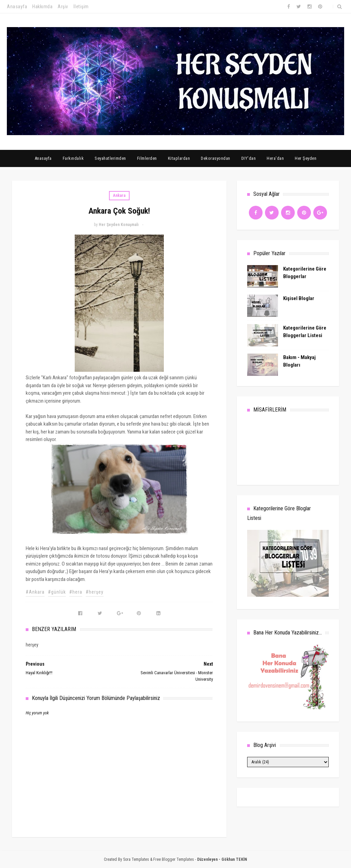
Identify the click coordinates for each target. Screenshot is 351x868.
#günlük (57, 592)
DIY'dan (249, 158)
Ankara (119, 195)
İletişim (81, 7)
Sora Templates (136, 859)
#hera (76, 592)
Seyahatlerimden (110, 158)
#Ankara (35, 592)
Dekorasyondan (216, 158)
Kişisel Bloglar (299, 298)
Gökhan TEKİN (234, 859)
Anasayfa (17, 7)
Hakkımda (42, 7)
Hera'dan (275, 158)
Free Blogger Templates (174, 859)
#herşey (95, 592)
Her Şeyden (306, 158)
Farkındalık (73, 158)
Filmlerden (147, 158)
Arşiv (63, 7)
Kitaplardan (179, 158)
